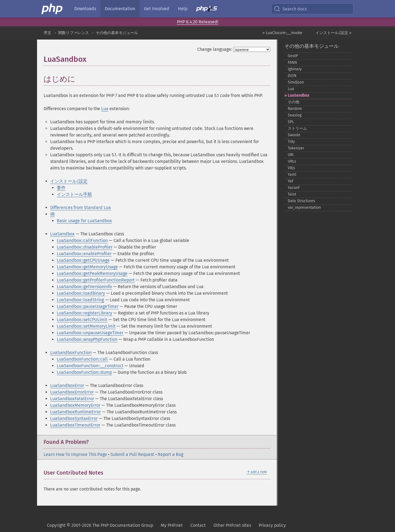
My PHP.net (172, 525)
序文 (47, 33)
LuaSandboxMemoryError (75, 405)
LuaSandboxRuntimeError (76, 412)
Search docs (290, 9)
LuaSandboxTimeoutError (75, 425)
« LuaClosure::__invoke (282, 33)
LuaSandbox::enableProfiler (84, 254)
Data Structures (301, 201)
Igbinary (295, 69)
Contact (198, 525)
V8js (291, 168)
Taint (292, 194)
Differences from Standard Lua (81, 207)
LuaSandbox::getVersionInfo (84, 287)
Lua (105, 109)
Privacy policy (272, 525)
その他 (294, 102)
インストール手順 (74, 194)
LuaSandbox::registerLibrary (84, 313)
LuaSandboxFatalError (72, 399)
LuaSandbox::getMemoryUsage (87, 267)
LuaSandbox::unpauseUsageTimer (90, 333)
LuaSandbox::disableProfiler (85, 247)
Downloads (85, 9)
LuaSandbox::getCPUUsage (83, 260)
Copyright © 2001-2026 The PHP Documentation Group (100, 525)
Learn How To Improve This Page (75, 454)
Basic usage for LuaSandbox (84, 221)
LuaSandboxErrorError (72, 392)
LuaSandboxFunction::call (82, 359)
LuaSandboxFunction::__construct (90, 366)
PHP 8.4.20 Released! (198, 22)
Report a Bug (170, 454)
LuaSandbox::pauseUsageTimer (88, 306)
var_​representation (304, 207)
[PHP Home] (52, 9)
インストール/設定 (69, 181)
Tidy (291, 142)
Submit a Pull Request (132, 454)
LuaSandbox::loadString (80, 300)
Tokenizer (296, 148)
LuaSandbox (62, 234)
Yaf (290, 181)
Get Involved (157, 9)
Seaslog (295, 115)
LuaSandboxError (67, 385)
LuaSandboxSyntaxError (74, 418)
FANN (292, 62)
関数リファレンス (74, 33)
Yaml (292, 175)
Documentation (120, 9)
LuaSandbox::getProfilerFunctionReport (96, 280)
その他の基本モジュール (117, 33)
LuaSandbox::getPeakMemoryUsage (92, 273)
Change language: (215, 49)
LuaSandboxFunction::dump (84, 372)
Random (295, 109)
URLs (292, 161)
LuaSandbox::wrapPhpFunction (87, 339)
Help (183, 9)
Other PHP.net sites (232, 525)
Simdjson (296, 82)
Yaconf (294, 188)
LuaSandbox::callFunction (82, 240)
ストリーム (297, 128)
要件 (61, 188)
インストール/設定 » (333, 33)
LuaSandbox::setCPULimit (82, 320)
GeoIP (293, 56)
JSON (292, 76)
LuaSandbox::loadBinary (81, 293)
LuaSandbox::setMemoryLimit (86, 326)
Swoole (294, 135)
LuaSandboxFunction (71, 353)
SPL (291, 122)
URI (291, 155)
